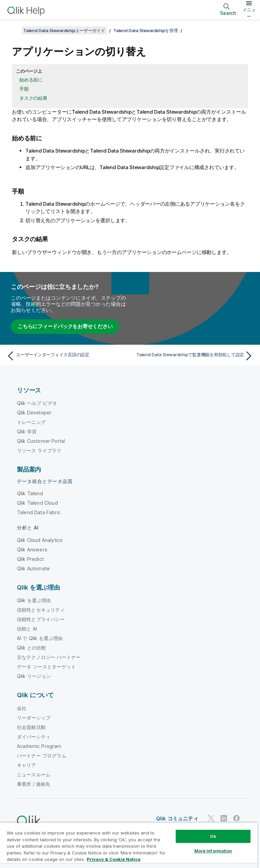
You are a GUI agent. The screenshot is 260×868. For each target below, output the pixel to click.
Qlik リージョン (34, 676)
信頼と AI (27, 629)
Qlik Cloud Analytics (40, 540)
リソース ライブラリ (39, 450)
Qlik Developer (34, 413)
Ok (213, 836)
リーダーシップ (34, 718)
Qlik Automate (33, 568)
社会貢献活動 (31, 727)
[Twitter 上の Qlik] (211, 818)
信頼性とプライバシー (41, 619)
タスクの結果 (33, 98)
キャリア (27, 765)
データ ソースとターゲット (46, 667)
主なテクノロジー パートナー (49, 657)
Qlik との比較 (31, 648)
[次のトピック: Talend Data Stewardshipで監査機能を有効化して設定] (194, 356)
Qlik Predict (30, 559)
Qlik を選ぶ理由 (34, 600)
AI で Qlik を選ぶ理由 (40, 638)
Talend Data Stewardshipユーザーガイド (64, 30)
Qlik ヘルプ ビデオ (37, 403)
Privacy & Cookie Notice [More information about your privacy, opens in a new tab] (114, 859)
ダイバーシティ (34, 737)
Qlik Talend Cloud (37, 503)
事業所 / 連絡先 (34, 784)
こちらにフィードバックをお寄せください (65, 326)
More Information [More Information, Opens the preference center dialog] (213, 851)
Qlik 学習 (27, 431)
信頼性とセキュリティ (41, 610)
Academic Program (39, 746)
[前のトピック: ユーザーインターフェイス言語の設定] (66, 356)
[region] (129, 845)
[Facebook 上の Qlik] (237, 818)
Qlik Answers (32, 550)
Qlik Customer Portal (41, 441)
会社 (22, 708)
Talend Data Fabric (39, 512)
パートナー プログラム (42, 756)
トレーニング (31, 422)
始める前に (31, 80)
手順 (24, 89)
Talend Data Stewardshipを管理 (146, 30)
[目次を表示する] (14, 30)
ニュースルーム (34, 774)
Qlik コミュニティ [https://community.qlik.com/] (177, 818)
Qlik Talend (30, 493)
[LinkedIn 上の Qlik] (224, 818)
